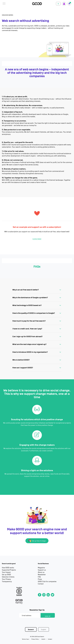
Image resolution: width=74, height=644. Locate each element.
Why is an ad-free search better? (26, 290)
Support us (42, 570)
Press (40, 579)
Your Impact (6, 572)
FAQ (39, 577)
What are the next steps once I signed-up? (29, 344)
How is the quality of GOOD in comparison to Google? (34, 313)
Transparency (7, 582)
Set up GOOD (6, 575)
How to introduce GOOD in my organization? (30, 352)
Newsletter (42, 575)
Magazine (41, 568)
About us (41, 572)
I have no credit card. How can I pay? (27, 329)
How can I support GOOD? (23, 368)
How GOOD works (8, 568)
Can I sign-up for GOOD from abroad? (27, 337)
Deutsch (31, 630)
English (44, 630)
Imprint (43, 639)
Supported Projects (9, 570)
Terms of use (25, 639)
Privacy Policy (35, 639)
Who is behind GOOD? (21, 360)
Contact (41, 584)
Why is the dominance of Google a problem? (30, 298)
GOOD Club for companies (47, 582)
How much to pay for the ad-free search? (29, 321)
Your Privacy (6, 579)
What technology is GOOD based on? (27, 305)
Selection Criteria (8, 577)
